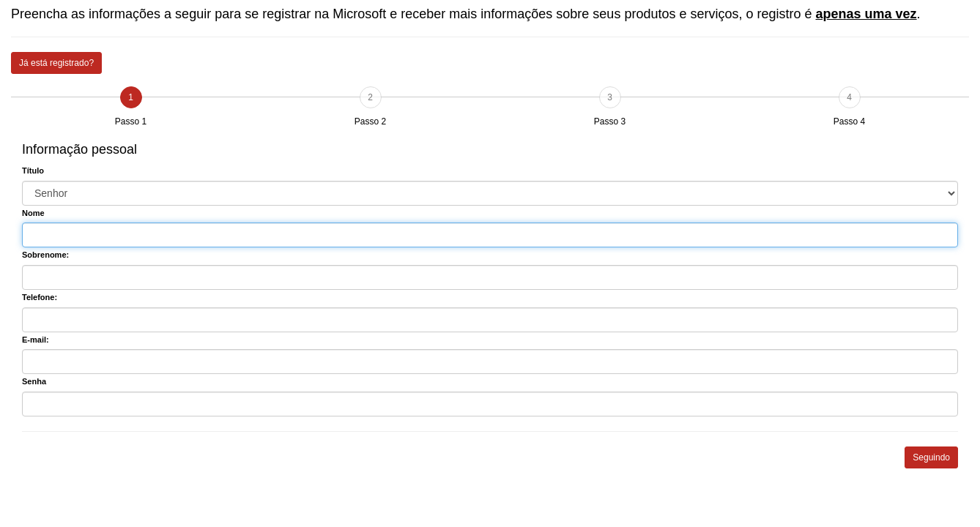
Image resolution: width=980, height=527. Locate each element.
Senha (34, 381)
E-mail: (36, 340)
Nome (33, 213)
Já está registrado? (56, 63)
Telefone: (40, 297)
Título (33, 171)
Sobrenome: (45, 255)
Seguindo (931, 457)
